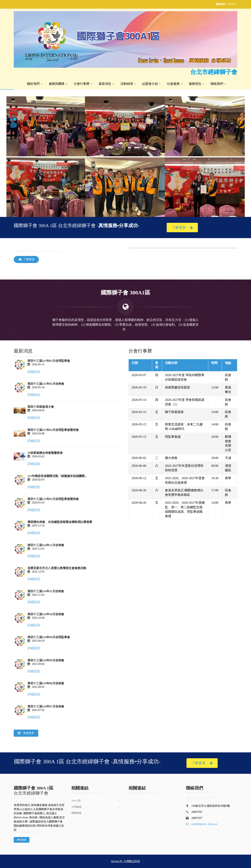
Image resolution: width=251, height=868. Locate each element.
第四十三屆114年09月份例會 (46, 660)
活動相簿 (127, 84)
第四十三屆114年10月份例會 (46, 614)
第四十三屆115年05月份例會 (46, 384)
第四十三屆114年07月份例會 (46, 706)
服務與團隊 (57, 84)
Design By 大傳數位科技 (126, 861)
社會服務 (173, 84)
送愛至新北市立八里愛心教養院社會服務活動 (57, 568)
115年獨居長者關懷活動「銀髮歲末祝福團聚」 (58, 476)
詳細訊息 (34, 372)
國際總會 (76, 813)
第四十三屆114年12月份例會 (46, 545)
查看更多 (26, 733)
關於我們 (33, 84)
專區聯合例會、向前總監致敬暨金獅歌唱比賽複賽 (60, 522)
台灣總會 (76, 807)
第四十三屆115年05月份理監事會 (49, 361)
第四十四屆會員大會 (41, 407)
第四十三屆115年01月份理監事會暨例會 (53, 499)
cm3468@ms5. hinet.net (202, 824)
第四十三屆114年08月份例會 (46, 683)
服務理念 (195, 84)
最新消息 (105, 84)
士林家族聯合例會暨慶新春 (45, 453)
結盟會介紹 (150, 84)
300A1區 (76, 801)
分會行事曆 (82, 84)
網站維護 (22, 840)
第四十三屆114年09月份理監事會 (49, 637)
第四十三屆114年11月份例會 (46, 591)
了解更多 (182, 228)
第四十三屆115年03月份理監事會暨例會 (53, 430)
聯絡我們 (217, 84)
